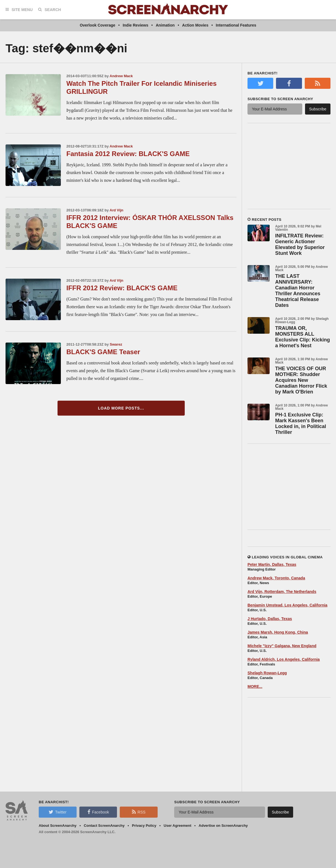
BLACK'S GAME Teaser (103, 352)
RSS (139, 812)
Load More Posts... (121, 408)
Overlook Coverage (97, 25)
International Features (236, 25)
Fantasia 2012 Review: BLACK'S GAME (128, 154)
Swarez (116, 344)
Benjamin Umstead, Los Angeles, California (287, 605)
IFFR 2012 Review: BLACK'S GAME (122, 288)
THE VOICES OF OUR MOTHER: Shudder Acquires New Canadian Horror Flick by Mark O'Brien (301, 380)
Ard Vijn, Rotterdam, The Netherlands (282, 592)
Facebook (98, 812)
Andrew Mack (121, 76)
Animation (165, 25)
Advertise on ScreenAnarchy (223, 826)
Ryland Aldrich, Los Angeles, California (284, 659)
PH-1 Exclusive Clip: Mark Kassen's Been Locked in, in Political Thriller (301, 423)
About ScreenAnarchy (58, 826)
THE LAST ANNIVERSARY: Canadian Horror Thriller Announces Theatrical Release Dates (298, 291)
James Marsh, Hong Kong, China (278, 632)
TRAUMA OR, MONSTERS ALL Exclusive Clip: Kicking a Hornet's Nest (303, 337)
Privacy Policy (144, 826)
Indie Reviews (136, 25)
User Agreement (178, 826)
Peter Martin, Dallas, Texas (272, 564)
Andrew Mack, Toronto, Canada (276, 578)
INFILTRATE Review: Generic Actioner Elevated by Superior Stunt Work (300, 244)
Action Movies (195, 25)
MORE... (255, 686)
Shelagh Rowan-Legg (267, 673)
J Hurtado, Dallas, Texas (270, 619)
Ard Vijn (116, 210)
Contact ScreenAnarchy (104, 826)
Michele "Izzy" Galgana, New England (282, 646)
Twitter (58, 812)
